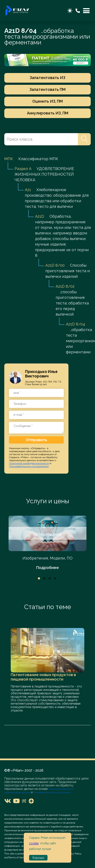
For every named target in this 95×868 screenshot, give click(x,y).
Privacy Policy (74, 854)
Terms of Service (18, 857)
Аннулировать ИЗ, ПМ (48, 113)
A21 (28, 190)
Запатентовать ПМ (47, 89)
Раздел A (23, 169)
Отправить (36, 440)
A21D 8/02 (65, 286)
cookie (34, 843)
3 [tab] (50, 578)
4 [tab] (55, 578)
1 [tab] (39, 578)
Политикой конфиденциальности (29, 463)
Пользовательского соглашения (52, 792)
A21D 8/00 (55, 265)
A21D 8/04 (76, 324)
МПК (9, 159)
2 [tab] (44, 578)
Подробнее (47, 568)
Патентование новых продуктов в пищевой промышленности (43, 677)
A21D (40, 216)
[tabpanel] (47, 543)
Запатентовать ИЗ (47, 78)
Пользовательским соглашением (29, 466)
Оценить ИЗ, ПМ (47, 101)
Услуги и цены (48, 501)
